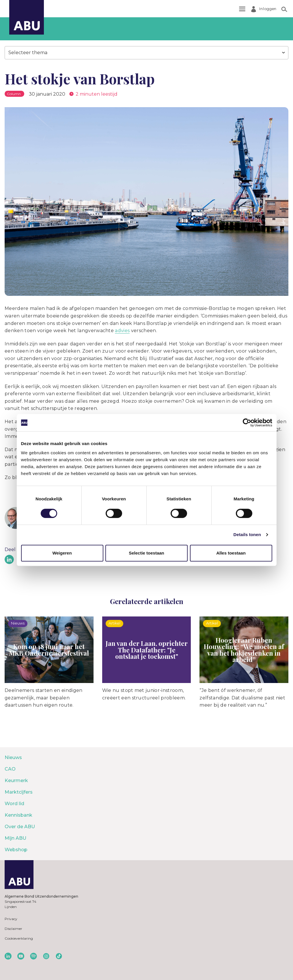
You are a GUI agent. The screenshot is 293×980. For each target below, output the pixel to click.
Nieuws (13, 757)
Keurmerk (16, 781)
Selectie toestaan (146, 553)
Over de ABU (20, 827)
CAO (10, 769)
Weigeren (62, 553)
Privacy (11, 919)
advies (122, 331)
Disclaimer (13, 929)
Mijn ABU (15, 838)
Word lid (14, 804)
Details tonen (247, 535)
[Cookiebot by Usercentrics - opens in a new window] (247, 423)
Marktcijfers (19, 792)
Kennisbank (18, 815)
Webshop (16, 850)
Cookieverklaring (19, 938)
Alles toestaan (231, 553)
